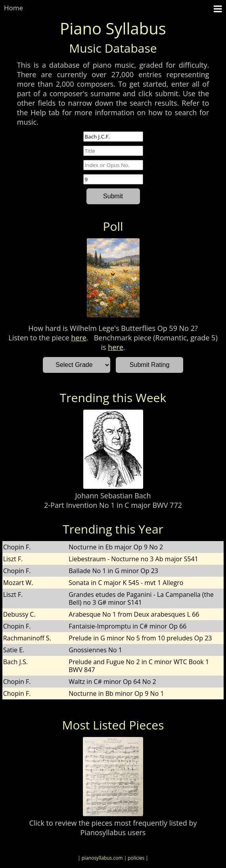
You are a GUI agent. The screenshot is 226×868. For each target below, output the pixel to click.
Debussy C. (19, 614)
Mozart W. (18, 583)
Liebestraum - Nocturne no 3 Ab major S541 (133, 559)
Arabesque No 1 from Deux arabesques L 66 (134, 614)
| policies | (136, 858)
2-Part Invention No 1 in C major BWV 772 (113, 505)
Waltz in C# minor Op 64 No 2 (112, 682)
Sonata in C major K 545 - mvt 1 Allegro (126, 583)
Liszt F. (13, 559)
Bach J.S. (15, 662)
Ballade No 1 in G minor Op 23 (113, 571)
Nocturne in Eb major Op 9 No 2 (116, 547)
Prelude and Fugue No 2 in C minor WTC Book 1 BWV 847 (139, 666)
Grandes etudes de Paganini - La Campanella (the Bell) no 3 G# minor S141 (141, 598)
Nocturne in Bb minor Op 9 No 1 (116, 693)
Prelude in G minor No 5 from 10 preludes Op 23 (140, 638)
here (79, 338)
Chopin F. (17, 547)
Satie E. (14, 650)
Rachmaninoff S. (27, 638)
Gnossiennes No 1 (95, 650)
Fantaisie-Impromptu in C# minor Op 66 (127, 626)
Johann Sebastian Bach (113, 496)
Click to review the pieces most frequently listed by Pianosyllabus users (113, 828)
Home (13, 8)
